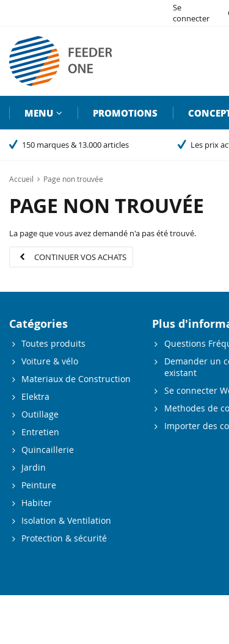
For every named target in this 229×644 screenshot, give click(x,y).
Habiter (37, 503)
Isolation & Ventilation (66, 520)
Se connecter (191, 13)
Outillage (40, 414)
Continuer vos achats (80, 257)
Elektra (35, 396)
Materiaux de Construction (76, 379)
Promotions (125, 113)
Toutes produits (53, 343)
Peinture (39, 485)
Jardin (34, 467)
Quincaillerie (48, 450)
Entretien (40, 432)
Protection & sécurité (64, 538)
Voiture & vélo (50, 361)
